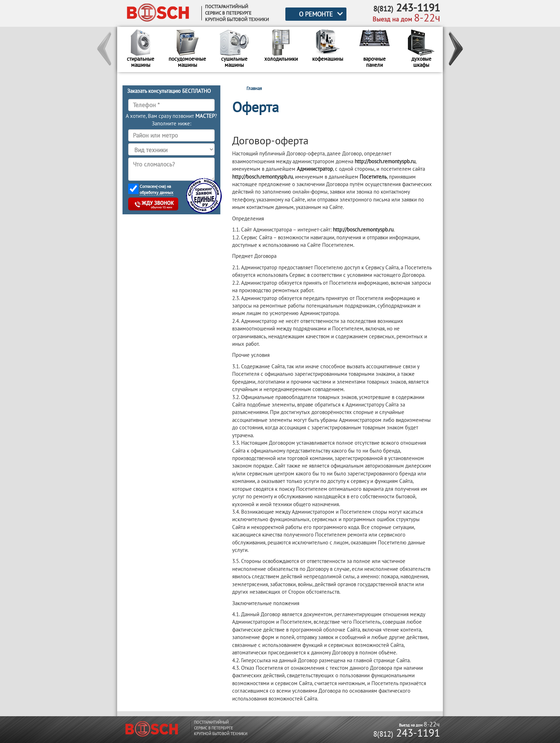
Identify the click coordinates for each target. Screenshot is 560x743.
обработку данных (156, 192)
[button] (105, 50)
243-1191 (407, 732)
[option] (141, 49)
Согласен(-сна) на (156, 190)
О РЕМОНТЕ (316, 14)
